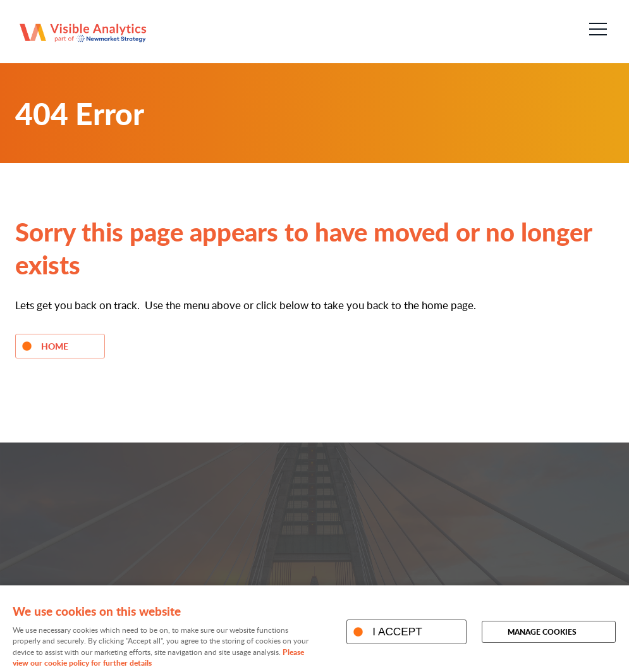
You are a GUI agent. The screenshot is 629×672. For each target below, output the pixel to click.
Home (55, 346)
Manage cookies (542, 632)
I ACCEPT (397, 632)
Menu (594, 29)
